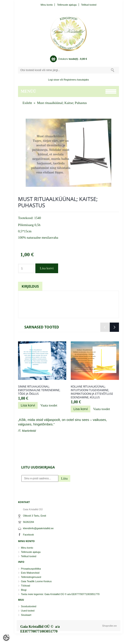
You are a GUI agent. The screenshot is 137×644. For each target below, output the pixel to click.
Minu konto (47, 5)
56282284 (29, 522)
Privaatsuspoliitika (31, 569)
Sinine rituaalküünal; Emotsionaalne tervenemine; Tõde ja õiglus (39, 390)
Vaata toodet (49, 405)
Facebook (28, 535)
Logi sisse (54, 80)
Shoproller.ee (109, 626)
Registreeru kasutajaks (76, 80)
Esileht (27, 103)
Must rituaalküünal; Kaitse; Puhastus (62, 103)
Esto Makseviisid (30, 573)
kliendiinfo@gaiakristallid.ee (38, 528)
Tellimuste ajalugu (67, 5)
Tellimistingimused (31, 577)
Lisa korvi (47, 268)
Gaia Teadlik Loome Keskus (36, 581)
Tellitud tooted (89, 5)
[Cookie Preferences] (6, 638)
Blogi (24, 590)
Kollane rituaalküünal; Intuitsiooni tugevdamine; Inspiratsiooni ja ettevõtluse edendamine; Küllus (92, 392)
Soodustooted (29, 606)
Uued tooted (28, 611)
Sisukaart (26, 615)
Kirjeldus (30, 286)
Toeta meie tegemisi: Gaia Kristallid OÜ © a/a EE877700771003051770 (60, 594)
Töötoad (25, 586)
